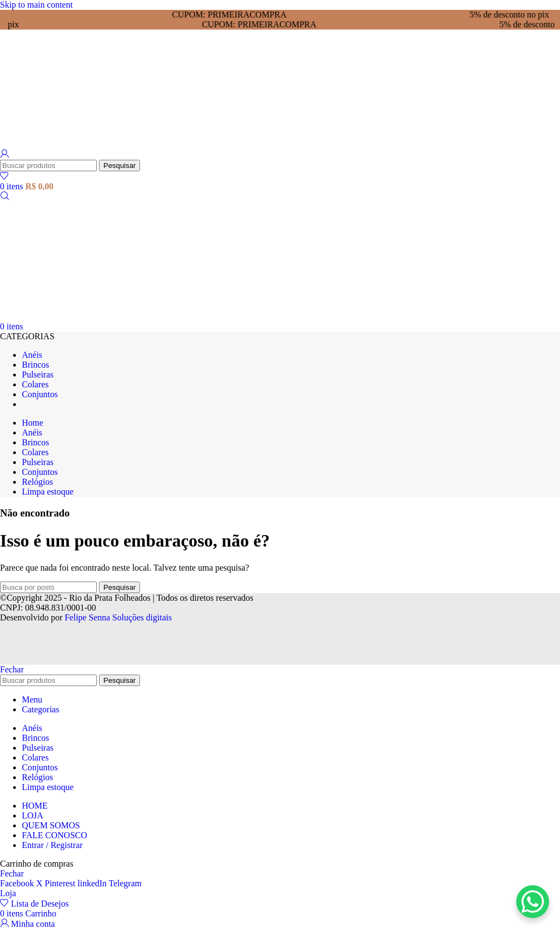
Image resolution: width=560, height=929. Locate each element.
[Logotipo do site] (61, 144)
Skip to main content (36, 5)
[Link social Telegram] (125, 883)
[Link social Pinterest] (61, 883)
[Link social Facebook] (18, 883)
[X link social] (40, 883)
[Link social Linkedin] (93, 883)
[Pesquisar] (48, 166)
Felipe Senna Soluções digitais (118, 617)
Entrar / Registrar (52, 845)
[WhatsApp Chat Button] (533, 902)
